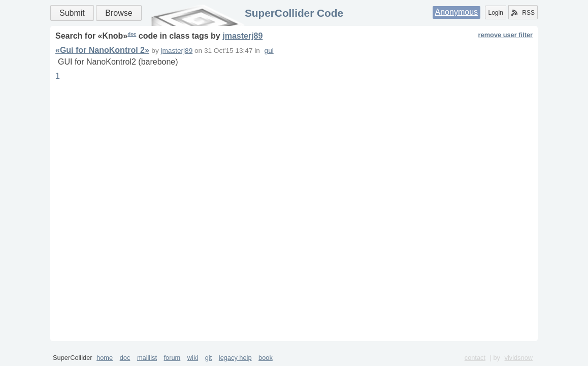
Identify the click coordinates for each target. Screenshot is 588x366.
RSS (523, 13)
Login (495, 13)
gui (269, 51)
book (266, 358)
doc (132, 34)
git (209, 358)
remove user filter (505, 35)
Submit (72, 13)
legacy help (235, 358)
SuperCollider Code (294, 13)
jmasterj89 (242, 36)
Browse (119, 13)
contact (475, 358)
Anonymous (457, 12)
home (105, 358)
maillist (147, 358)
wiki (193, 358)
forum (172, 358)
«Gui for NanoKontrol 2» (102, 50)
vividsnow (519, 358)
